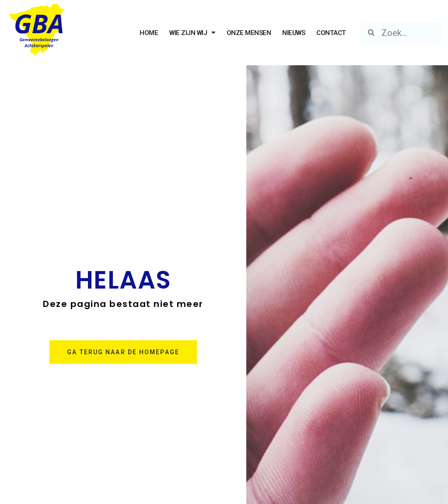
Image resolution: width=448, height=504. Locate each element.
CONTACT (331, 33)
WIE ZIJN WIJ (192, 33)
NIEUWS (294, 33)
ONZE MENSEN (249, 33)
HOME (149, 33)
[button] (123, 352)
